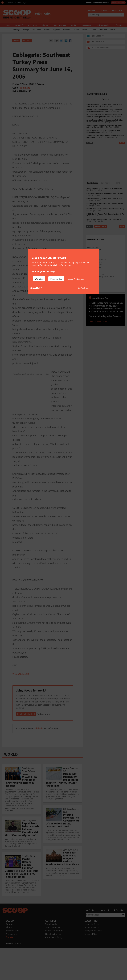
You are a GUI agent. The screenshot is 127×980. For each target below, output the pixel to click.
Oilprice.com (93, 247)
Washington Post (95, 264)
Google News (93, 255)
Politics (47, 30)
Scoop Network (53, 960)
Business (66, 30)
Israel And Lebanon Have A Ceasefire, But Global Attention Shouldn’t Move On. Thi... (105, 126)
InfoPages (118, 25)
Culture (93, 30)
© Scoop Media (13, 976)
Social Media (51, 956)
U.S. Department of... (111, 137)
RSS (90, 143)
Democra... (118, 117)
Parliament (36, 30)
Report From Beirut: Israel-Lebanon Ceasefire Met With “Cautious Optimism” (105, 116)
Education (103, 30)
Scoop (7, 25)
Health (113, 30)
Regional (56, 30)
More (122, 143)
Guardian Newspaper (97, 260)
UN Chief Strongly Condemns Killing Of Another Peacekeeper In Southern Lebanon (104, 111)
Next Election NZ (53, 966)
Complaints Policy (54, 970)
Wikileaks (25, 88)
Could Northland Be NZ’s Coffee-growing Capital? (105, 193)
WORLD (11, 786)
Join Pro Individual (26, 746)
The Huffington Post (96, 274)
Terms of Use (91, 966)
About (9, 960)
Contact (10, 956)
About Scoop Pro (93, 960)
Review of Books (103, 25)
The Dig (45, 25)
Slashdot (91, 257)
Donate (10, 970)
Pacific (74, 25)
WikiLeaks (27, 41)
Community (86, 25)
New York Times (94, 267)
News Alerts (101, 226)
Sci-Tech (76, 30)
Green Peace (93, 279)
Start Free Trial (118, 3)
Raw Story (92, 252)
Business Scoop (60, 25)
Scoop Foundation (54, 963)
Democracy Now (94, 250)
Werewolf (19, 25)
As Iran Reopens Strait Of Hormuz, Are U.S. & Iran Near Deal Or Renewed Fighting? (105, 121)
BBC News (92, 269)
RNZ (111, 106)
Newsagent (11, 966)
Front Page (16, 30)
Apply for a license (93, 963)
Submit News (12, 963)
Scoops (26, 30)
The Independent (95, 262)
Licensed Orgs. (92, 956)
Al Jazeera (92, 272)
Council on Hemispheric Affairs (101, 277)
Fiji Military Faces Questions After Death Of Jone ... (105, 199)
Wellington (32, 25)
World (85, 30)
